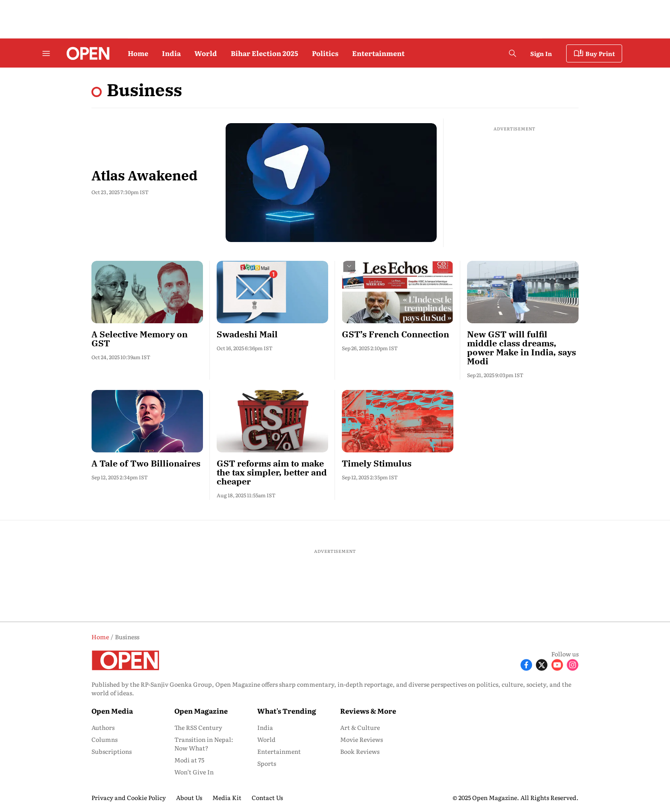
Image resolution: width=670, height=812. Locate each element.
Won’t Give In (194, 772)
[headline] (147, 339)
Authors (103, 727)
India (171, 53)
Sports (267, 763)
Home (138, 53)
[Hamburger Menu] (46, 53)
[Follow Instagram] (573, 664)
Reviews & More (368, 711)
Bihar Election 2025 (264, 53)
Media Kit (227, 797)
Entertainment (378, 53)
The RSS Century (198, 727)
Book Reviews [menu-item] (360, 751)
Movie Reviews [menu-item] (361, 739)
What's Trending (287, 711)
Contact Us (267, 797)
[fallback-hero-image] (331, 183)
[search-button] (512, 53)
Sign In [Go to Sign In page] (541, 53)
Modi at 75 (189, 760)
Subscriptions (112, 751)
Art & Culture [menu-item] (360, 727)
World (206, 53)
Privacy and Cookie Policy (129, 797)
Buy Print (594, 53)
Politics (325, 53)
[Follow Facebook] (526, 664)
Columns (104, 739)
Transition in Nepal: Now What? (204, 744)
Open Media (112, 711)
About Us (189, 797)
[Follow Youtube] (557, 664)
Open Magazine (201, 711)
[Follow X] (542, 664)
